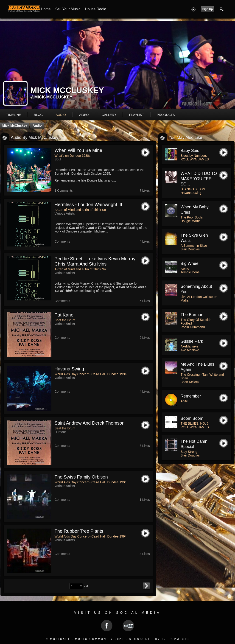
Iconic (185, 269)
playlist (137, 115)
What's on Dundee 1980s (73, 156)
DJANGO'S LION (193, 189)
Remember (191, 396)
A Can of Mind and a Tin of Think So (80, 210)
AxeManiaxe (189, 346)
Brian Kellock (190, 382)
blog (38, 115)
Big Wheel (190, 263)
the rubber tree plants (79, 531)
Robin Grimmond (193, 327)
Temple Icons (190, 272)
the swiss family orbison (81, 477)
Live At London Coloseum (199, 297)
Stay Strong (189, 452)
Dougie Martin (191, 221)
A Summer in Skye (194, 246)
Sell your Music (68, 9)
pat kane (64, 315)
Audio (37, 126)
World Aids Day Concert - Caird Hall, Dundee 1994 (91, 374)
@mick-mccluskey (51, 97)
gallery (109, 115)
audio (61, 115)
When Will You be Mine (78, 150)
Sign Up (208, 9)
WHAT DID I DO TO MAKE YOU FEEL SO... (199, 179)
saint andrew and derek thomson (90, 423)
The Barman (192, 315)
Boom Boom (192, 418)
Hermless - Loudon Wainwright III (88, 204)
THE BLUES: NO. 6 (195, 423)
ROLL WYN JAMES (195, 159)
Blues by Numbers (194, 156)
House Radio (96, 9)
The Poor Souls (192, 217)
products (166, 115)
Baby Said (190, 151)
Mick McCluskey (15, 126)
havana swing (69, 369)
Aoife (184, 401)
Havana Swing (191, 193)
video (84, 115)
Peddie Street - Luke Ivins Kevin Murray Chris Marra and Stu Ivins (95, 261)
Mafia (185, 300)
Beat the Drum (65, 320)
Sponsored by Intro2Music (159, 639)
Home (46, 9)
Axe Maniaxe (190, 350)
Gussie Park (192, 341)
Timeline (14, 115)
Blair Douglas (190, 249)
